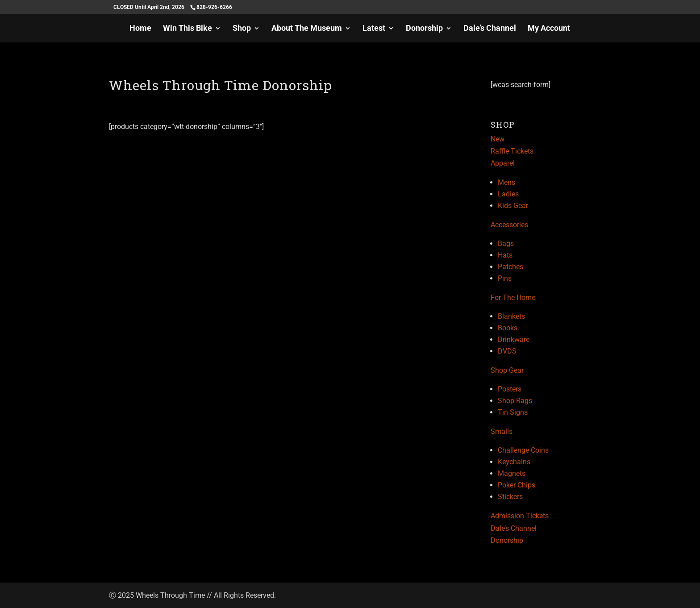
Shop (242, 29)
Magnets (512, 473)
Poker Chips (517, 485)
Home (140, 29)
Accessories (509, 225)
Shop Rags (515, 401)
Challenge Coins (523, 450)
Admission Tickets (520, 516)
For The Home (513, 298)
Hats (505, 255)
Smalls (502, 431)
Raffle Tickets (512, 151)
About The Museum (307, 29)
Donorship (424, 29)
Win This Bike (187, 29)
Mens (506, 182)
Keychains (514, 462)
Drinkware (514, 339)
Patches (510, 267)
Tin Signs (513, 412)
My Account (549, 29)
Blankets (511, 316)
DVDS (507, 351)
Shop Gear (507, 370)
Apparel (503, 163)
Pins (505, 278)
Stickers (510, 497)
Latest (374, 29)
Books (508, 328)
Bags (506, 244)
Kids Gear (513, 206)
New (498, 139)
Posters (510, 389)
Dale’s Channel (490, 29)
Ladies (508, 194)
